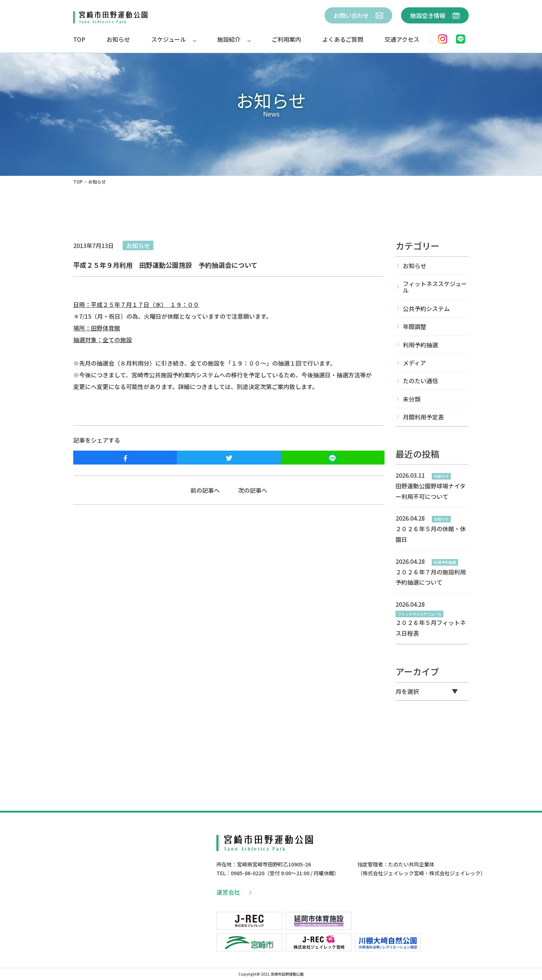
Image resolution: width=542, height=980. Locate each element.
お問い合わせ (358, 15)
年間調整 (415, 326)
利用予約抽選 (420, 345)
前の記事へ (205, 490)
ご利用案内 (286, 39)
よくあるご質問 (343, 39)
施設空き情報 (435, 15)
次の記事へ (253, 490)
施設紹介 (229, 39)
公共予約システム (426, 308)
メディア (414, 363)
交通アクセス (402, 39)
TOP (79, 39)
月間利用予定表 (423, 417)
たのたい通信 (420, 381)
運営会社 (234, 892)
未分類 (412, 399)
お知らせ (118, 39)
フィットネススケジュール (435, 287)
